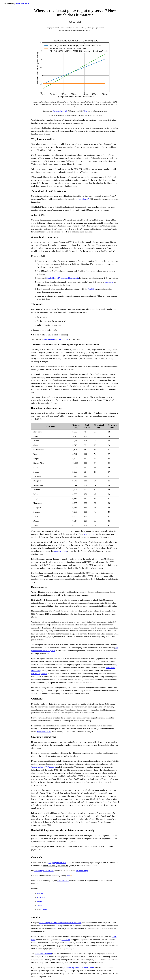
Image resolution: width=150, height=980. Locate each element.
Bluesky (40, 893)
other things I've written (44, 871)
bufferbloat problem (39, 674)
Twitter (40, 901)
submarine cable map (43, 954)
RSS (68, 876)
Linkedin (44, 909)
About (30, 3)
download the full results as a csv (55, 339)
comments (91, 534)
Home (18, 3)
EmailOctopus (63, 881)
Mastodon (41, 897)
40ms (86, 111)
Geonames (109, 282)
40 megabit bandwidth (60, 111)
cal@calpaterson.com (57, 863)
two (85, 534)
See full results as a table (51, 335)
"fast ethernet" (83, 199)
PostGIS (91, 289)
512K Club (66, 940)
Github (40, 905)
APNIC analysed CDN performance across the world (60, 923)
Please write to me (44, 732)
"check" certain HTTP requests (43, 767)
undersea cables (60, 551)
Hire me (24, 3)
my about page (82, 871)
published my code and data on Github (79, 968)
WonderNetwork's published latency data (62, 278)
